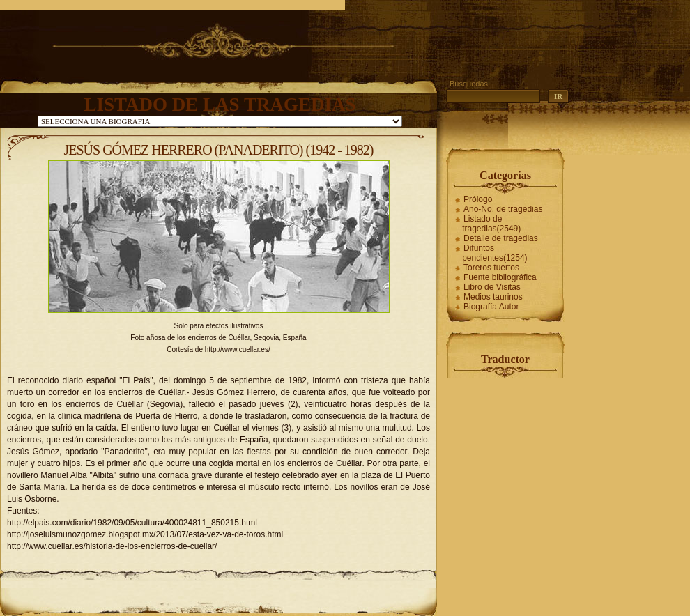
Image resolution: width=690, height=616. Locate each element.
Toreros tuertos (491, 268)
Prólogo (478, 199)
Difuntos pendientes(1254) (495, 253)
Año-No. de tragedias (503, 209)
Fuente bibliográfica (500, 277)
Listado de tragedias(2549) (491, 224)
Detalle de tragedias (501, 238)
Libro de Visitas (492, 287)
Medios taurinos (493, 297)
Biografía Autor (491, 307)
